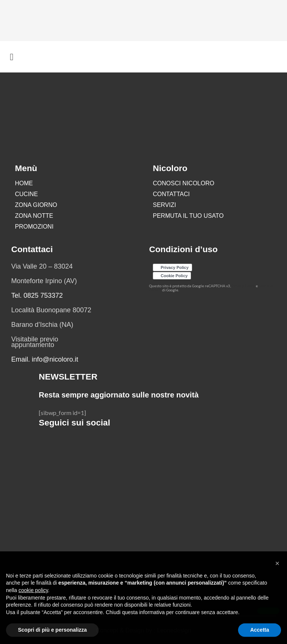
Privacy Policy (243, 286)
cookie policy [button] (33, 607)
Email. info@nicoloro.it (45, 359)
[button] (277, 580)
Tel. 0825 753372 (37, 295)
